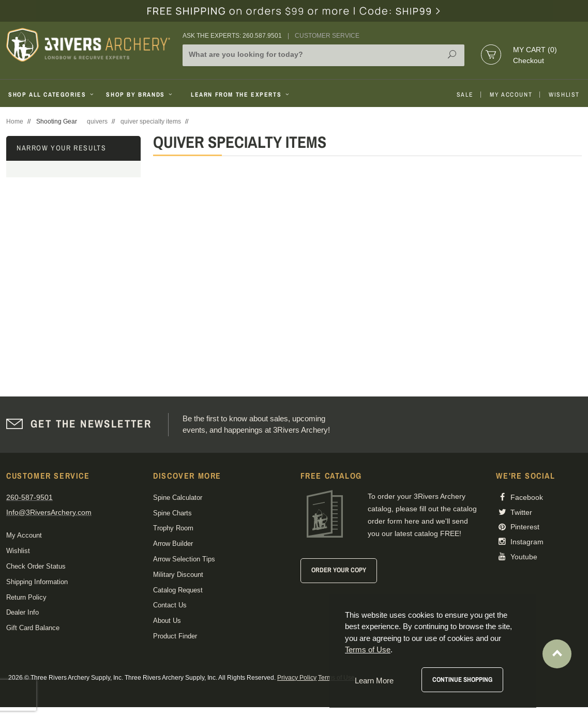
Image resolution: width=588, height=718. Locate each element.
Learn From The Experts (241, 95)
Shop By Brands (140, 95)
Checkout (529, 60)
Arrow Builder (173, 544)
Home (15, 121)
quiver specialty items (151, 121)
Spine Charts (172, 513)
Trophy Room (173, 528)
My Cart (535, 50)
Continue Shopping (462, 679)
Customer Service (327, 36)
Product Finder (175, 636)
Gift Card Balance (33, 628)
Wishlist (564, 95)
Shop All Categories (52, 95)
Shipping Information (37, 582)
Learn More (374, 681)
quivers (97, 121)
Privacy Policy (297, 678)
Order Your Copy (339, 570)
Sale (465, 95)
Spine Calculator (178, 498)
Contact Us (170, 605)
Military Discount (178, 575)
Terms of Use (368, 650)
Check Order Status (36, 566)
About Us (167, 621)
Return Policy (26, 597)
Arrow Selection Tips (184, 559)
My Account (511, 95)
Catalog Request (178, 590)
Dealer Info (22, 612)
